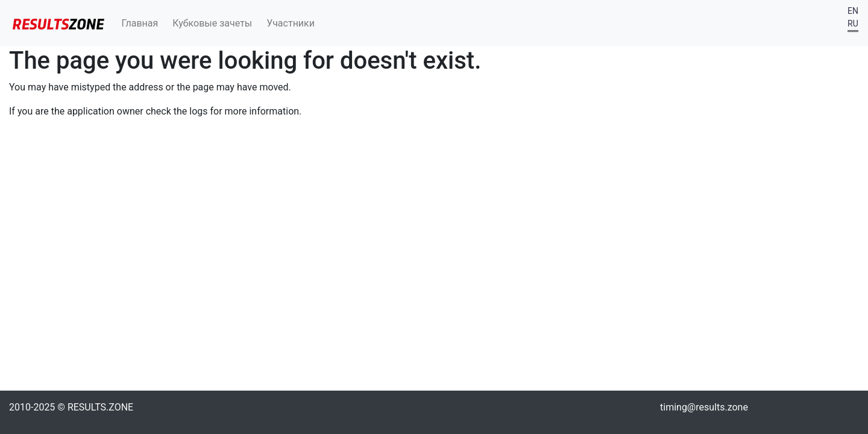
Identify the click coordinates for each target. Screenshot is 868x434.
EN (853, 11)
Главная (140, 23)
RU (853, 24)
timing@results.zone (704, 407)
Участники (291, 23)
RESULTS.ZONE (100, 407)
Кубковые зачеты (212, 23)
